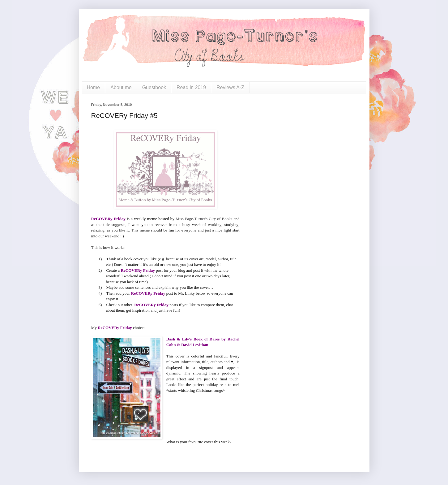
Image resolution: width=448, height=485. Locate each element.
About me (121, 87)
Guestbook (154, 87)
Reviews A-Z (230, 87)
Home (94, 87)
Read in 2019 (191, 87)
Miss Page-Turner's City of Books (205, 219)
